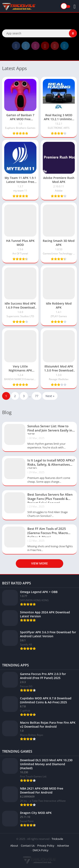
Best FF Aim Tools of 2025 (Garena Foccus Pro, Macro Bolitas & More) (48, 532)
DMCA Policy (41, 850)
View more (39, 563)
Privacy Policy (46, 846)
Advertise (63, 846)
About (14, 846)
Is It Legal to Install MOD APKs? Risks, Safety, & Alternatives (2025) (51, 463)
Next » (50, 396)
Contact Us (28, 846)
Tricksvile (57, 839)
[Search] (39, 33)
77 (37, 396)
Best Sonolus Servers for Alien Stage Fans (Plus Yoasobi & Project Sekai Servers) (50, 498)
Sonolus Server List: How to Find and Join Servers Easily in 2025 (50, 429)
